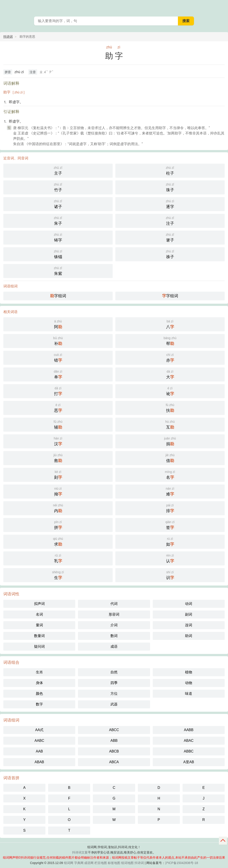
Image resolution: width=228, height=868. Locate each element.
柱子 (170, 170)
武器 (114, 704)
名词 (39, 614)
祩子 (170, 254)
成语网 (89, 863)
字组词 (58, 296)
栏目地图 (101, 863)
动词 (189, 604)
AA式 (39, 730)
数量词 (39, 636)
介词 (114, 625)
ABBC (189, 751)
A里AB (189, 762)
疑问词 (39, 646)
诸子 (58, 204)
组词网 (69, 863)
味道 (189, 694)
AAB (39, 751)
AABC (39, 741)
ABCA (114, 762)
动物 (189, 683)
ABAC (189, 741)
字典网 (79, 863)
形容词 (114, 614)
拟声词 (39, 604)
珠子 (170, 187)
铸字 (58, 237)
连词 (189, 625)
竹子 (58, 187)
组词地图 (127, 863)
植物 (189, 672)
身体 (39, 683)
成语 (114, 646)
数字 (39, 704)
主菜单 (222, 7)
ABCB (114, 751)
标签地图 (114, 863)
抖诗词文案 (80, 852)
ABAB (39, 762)
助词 (189, 636)
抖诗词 (8, 37)
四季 (114, 683)
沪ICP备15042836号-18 (181, 863)
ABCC (114, 730)
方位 (114, 694)
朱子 (58, 220)
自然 (114, 672)
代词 (114, 604)
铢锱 (58, 254)
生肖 (39, 672)
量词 (39, 625)
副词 (189, 614)
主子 (58, 170)
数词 (114, 636)
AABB (189, 730)
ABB (114, 741)
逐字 (170, 204)
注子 (170, 220)
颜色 (39, 694)
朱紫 (58, 271)
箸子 (170, 237)
